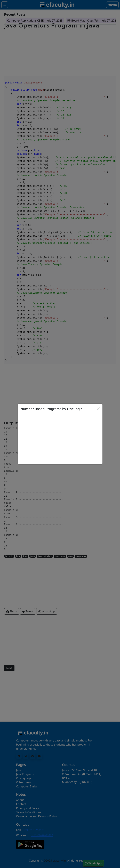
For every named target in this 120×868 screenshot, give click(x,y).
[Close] (98, 409)
